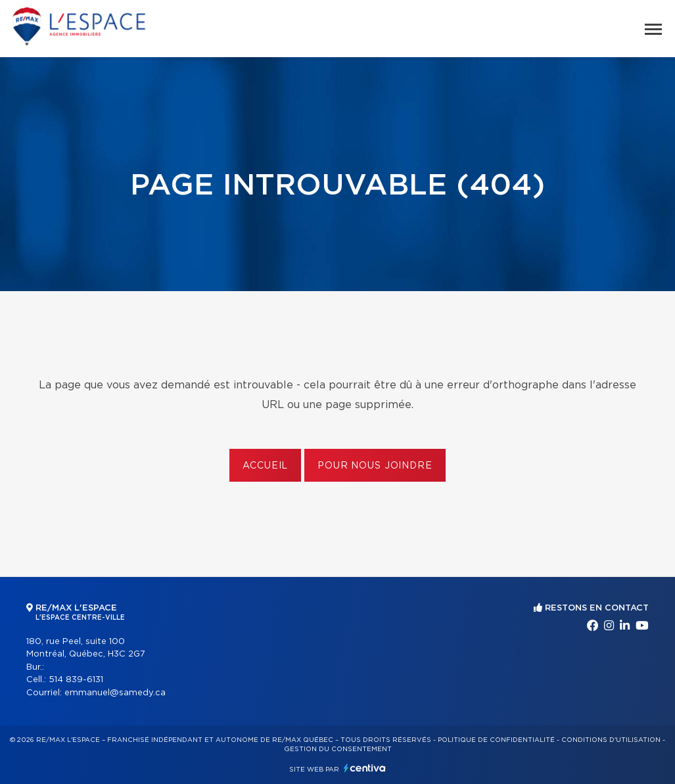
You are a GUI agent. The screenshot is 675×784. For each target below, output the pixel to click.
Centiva (365, 768)
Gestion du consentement (338, 749)
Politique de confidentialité (496, 740)
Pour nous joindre (375, 466)
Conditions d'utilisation (611, 740)
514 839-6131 (76, 680)
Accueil (265, 466)
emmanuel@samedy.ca (115, 693)
